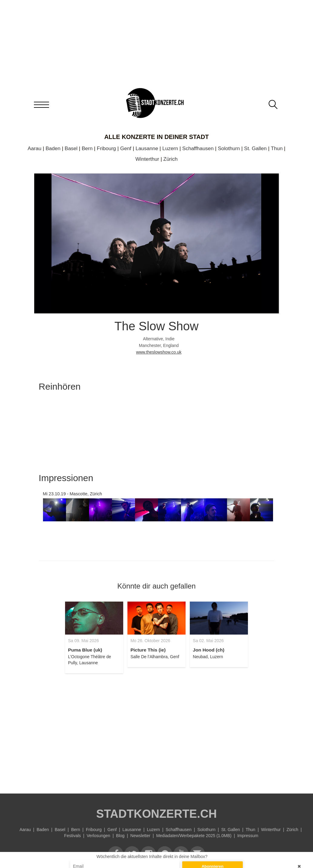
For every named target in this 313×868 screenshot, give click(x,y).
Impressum (248, 836)
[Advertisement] (156, 730)
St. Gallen (255, 149)
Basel (71, 149)
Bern (87, 149)
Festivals (72, 836)
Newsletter (140, 836)
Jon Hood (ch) (209, 650)
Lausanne (147, 149)
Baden (53, 149)
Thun (277, 149)
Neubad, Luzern (208, 657)
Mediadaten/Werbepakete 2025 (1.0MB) (194, 836)
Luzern (170, 149)
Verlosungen (98, 836)
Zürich (171, 159)
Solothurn (229, 149)
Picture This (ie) (148, 650)
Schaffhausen (198, 149)
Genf (126, 149)
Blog (120, 836)
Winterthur (147, 159)
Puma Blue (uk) (85, 650)
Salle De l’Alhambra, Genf (155, 657)
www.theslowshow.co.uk (159, 352)
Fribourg (106, 149)
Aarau (34, 149)
